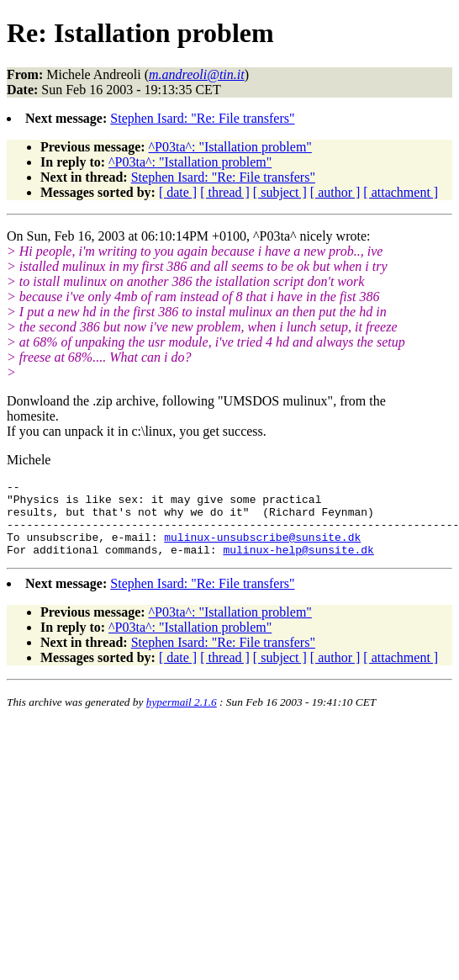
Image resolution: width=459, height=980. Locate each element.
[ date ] (178, 192)
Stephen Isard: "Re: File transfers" (202, 118)
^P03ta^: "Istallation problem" (230, 147)
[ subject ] (280, 192)
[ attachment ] (401, 192)
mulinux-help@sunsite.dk (298, 564)
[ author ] (335, 192)
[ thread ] (225, 192)
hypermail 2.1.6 (182, 717)
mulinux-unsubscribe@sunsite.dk (262, 549)
